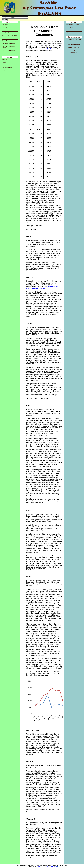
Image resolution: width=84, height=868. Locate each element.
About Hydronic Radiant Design (9, 47)
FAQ (68, 33)
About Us (5, 60)
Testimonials (6, 65)
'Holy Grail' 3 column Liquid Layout (47, 867)
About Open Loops (7, 41)
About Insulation (7, 30)
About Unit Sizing (7, 27)
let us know (50, 49)
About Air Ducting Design (9, 50)
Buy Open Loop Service (9, 43)
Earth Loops (70, 27)
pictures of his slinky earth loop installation (42, 288)
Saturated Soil (74, 53)
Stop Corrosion (74, 42)
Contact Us (5, 62)
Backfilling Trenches (74, 50)
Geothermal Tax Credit (8, 53)
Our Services (6, 25)
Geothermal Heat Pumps (73, 25)
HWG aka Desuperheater (74, 39)
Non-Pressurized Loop (74, 45)
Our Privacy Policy (7, 68)
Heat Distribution (71, 30)
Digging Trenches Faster (74, 47)
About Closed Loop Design (9, 35)
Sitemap (4, 70)
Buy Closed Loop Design (9, 38)
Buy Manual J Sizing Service (10, 33)
